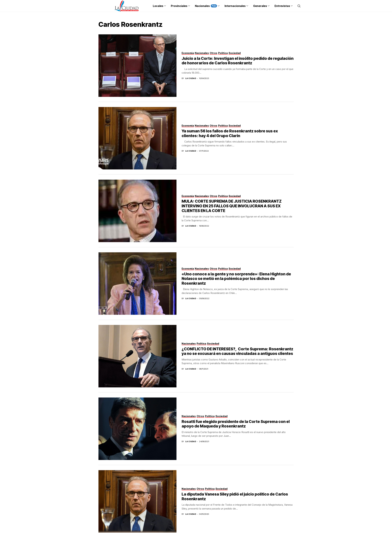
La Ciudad (191, 78)
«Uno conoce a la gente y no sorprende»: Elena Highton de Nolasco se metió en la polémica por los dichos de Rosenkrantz (236, 279)
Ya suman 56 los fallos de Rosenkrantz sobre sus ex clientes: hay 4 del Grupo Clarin (230, 133)
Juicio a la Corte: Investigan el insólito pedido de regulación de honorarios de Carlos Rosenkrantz (238, 61)
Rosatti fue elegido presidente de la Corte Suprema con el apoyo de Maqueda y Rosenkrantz (236, 424)
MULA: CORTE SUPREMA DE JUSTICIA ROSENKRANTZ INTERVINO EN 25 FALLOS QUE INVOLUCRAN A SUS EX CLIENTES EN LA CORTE (232, 206)
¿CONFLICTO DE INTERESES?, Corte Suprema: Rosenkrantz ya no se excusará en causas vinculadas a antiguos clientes (237, 351)
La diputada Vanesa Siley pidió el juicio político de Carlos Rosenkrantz (235, 497)
